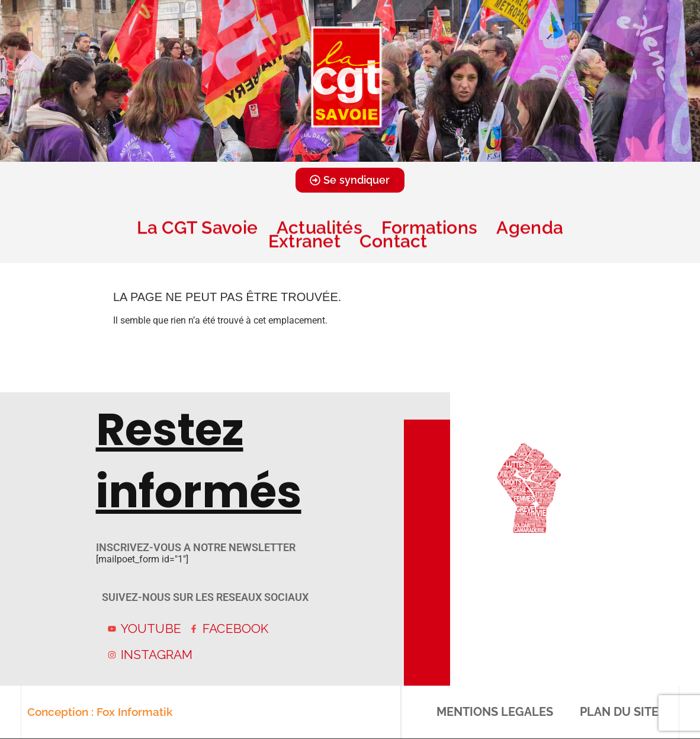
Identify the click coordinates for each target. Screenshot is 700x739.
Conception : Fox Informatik (99, 712)
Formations (429, 227)
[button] (334, 153)
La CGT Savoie (197, 227)
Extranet (304, 241)
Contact (396, 241)
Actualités (320, 227)
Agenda (529, 227)
